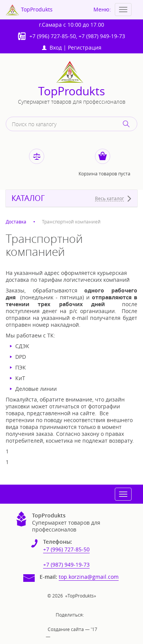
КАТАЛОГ (28, 198)
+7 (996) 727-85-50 (53, 36)
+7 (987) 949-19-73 (102, 36)
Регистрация (85, 47)
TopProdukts (71, 91)
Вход (52, 47)
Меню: (102, 9)
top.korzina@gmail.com (89, 577)
